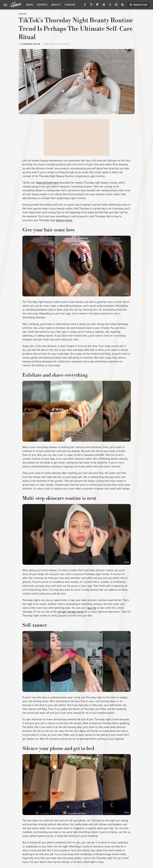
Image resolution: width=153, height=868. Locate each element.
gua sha (92, 608)
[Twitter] (110, 6)
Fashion (70, 5)
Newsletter (138, 5)
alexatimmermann (48, 183)
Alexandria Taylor (31, 44)
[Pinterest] (91, 6)
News (30, 5)
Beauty (56, 5)
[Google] (116, 6)
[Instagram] (104, 6)
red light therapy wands (70, 612)
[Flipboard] (98, 6)
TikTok (127, 294)
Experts (42, 5)
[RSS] (123, 6)
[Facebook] (85, 6)
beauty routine (64, 220)
